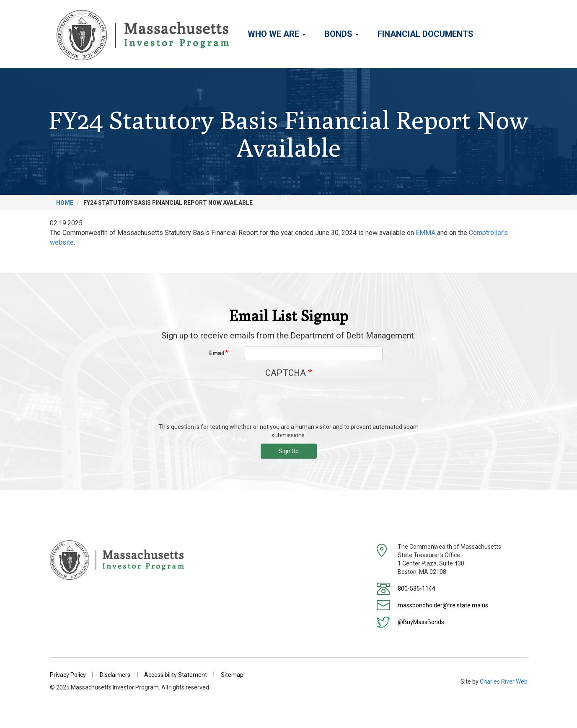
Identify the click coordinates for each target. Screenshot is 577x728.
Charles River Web (504, 682)
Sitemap (232, 675)
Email (217, 353)
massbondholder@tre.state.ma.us (443, 605)
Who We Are (277, 34)
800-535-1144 (417, 589)
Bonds (342, 34)
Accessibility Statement (176, 675)
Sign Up (289, 451)
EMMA (426, 233)
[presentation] (289, 404)
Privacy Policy (68, 675)
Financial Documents (426, 34)
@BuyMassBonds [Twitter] (421, 622)
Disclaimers (115, 675)
